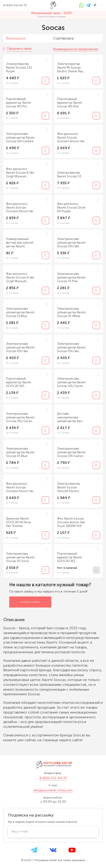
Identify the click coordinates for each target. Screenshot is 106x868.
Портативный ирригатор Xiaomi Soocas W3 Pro (19, 103)
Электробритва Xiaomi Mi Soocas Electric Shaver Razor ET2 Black (72, 68)
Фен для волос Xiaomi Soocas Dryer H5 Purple (71, 207)
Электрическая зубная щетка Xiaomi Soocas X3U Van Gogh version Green (72, 243)
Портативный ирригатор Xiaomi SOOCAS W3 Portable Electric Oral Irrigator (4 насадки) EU (71, 557)
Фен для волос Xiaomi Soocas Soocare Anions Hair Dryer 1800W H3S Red (20, 487)
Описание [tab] (16, 620)
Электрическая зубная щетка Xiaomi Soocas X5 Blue (20, 452)
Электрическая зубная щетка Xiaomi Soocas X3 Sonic (20, 557)
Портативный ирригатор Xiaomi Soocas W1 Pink (70, 103)
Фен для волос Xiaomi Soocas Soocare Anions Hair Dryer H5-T (20, 208)
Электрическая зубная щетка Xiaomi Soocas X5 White (71, 312)
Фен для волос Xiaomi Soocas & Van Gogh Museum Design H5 (20, 278)
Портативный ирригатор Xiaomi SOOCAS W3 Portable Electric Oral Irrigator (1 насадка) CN (20, 382)
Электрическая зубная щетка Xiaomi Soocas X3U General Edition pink (71, 382)
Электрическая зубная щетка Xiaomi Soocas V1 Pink (71, 277)
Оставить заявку (30, 602)
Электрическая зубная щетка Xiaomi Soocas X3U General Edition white (20, 417)
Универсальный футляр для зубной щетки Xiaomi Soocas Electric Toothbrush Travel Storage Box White (20, 243)
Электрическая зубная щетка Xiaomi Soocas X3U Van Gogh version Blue (71, 348)
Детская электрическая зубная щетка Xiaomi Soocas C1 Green (71, 417)
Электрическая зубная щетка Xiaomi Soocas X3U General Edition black (71, 452)
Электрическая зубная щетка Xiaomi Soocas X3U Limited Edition (20, 138)
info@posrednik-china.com (53, 790)
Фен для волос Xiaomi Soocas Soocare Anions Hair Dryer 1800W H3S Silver (71, 138)
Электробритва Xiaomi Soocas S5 (69, 174)
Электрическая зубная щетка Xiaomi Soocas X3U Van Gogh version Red (20, 348)
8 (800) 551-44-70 (53, 778)
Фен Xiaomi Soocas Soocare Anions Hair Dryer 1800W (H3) (71, 522)
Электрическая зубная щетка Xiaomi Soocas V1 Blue (20, 312)
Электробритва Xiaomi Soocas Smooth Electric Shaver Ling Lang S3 (71, 487)
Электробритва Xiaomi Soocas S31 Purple (19, 68)
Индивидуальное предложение (76, 49)
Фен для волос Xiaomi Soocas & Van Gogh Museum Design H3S (20, 173)
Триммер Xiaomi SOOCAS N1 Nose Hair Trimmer (19, 522)
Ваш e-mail (20, 831)
